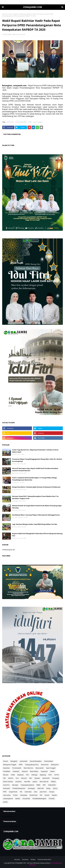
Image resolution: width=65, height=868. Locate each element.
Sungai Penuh (13, 792)
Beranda (5, 14)
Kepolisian (6, 768)
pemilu (5, 802)
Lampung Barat (8, 799)
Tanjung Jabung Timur (32, 765)
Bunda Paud (34, 795)
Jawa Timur (43, 792)
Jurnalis (47, 795)
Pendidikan (7, 771)
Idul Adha (27, 782)
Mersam (6, 775)
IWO (31, 778)
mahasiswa (24, 795)
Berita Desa (45, 765)
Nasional (25, 771)
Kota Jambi (7, 788)
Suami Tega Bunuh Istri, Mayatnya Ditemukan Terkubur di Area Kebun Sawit (35, 451)
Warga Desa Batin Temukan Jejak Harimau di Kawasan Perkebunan (36, 487)
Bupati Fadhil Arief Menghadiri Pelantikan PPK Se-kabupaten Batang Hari (37, 535)
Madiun (18, 799)
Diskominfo (46, 778)
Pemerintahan (49, 761)
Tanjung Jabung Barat (27, 785)
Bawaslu (37, 778)
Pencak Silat (26, 799)
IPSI (41, 795)
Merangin (15, 785)
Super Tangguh (13, 14)
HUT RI (57, 775)
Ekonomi (24, 778)
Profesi (15, 795)
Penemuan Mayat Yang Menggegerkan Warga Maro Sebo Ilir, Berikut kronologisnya (37, 460)
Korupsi (52, 792)
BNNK (38, 785)
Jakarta (35, 782)
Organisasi (44, 771)
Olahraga (34, 775)
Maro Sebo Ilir (44, 782)
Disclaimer (25, 860)
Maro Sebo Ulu (28, 768)
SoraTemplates (56, 863)
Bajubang (43, 775)
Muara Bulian (34, 771)
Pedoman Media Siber (44, 860)
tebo (36, 792)
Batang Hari (10, 122)
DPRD (30, 122)
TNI (21, 792)
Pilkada (53, 782)
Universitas (28, 792)
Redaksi (33, 860)
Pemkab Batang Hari (19, 788)
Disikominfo (52, 785)
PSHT (50, 775)
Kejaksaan (20, 775)
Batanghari (14, 761)
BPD (44, 785)
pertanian (19, 782)
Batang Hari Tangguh (10, 765)
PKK (4, 778)
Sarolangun (31, 788)
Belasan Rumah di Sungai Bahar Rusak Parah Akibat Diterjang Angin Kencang (37, 507)
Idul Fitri (11, 778)
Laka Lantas (7, 795)
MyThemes (33, 865)
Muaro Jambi (40, 768)
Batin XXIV (41, 788)
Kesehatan (16, 771)
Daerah (6, 761)
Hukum (52, 771)
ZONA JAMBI (7, 34)
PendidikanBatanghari (39, 799)
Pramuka (52, 799)
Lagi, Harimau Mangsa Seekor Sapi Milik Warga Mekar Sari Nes (35, 524)
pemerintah (24, 761)
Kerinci (55, 788)
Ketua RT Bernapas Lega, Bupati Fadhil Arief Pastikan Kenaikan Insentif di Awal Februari (35, 469)
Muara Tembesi (8, 782)
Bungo (48, 788)
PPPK (5, 792)
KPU (28, 775)
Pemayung (55, 778)
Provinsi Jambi (17, 768)
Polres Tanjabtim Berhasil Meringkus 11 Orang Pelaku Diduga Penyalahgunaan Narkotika (35, 479)
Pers (17, 778)
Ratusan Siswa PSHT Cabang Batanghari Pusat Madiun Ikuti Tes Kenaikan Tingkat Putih (35, 497)
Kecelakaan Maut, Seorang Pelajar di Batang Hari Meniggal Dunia (36, 515)
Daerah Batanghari (21, 122)
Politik (13, 775)
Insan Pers (6, 785)
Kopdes (54, 795)
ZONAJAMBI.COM (33, 7)
